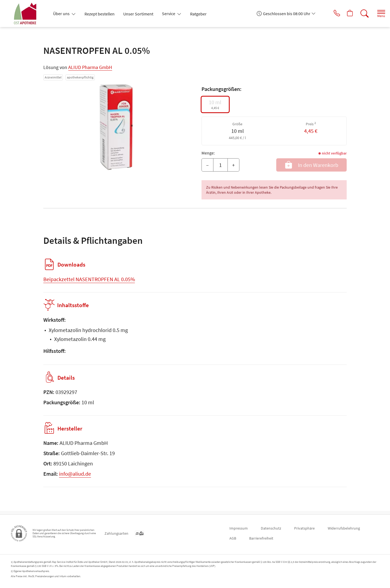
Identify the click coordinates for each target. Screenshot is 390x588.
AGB (233, 538)
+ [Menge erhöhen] (233, 165)
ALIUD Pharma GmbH (90, 67)
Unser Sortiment (138, 14)
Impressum (239, 528)
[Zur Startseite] (27, 14)
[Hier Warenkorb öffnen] (345, 14)
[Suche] (360, 14)
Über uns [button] (62, 14)
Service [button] (169, 14)
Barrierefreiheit (261, 538)
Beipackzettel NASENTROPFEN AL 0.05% (89, 279)
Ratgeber (198, 14)
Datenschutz (271, 528)
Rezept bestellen (100, 14)
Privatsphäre (304, 528)
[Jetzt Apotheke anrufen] (330, 14)
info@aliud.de (75, 477)
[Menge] (220, 165)
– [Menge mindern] (207, 165)
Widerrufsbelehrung (344, 528)
